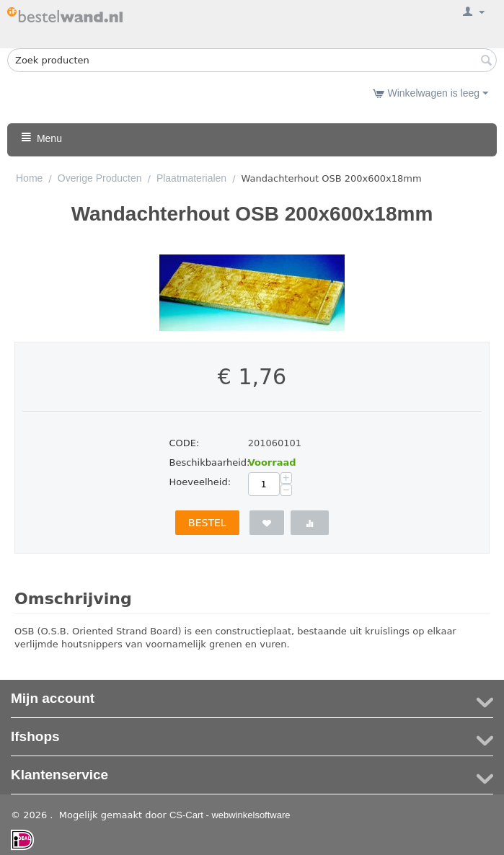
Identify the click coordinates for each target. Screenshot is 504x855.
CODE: (185, 443)
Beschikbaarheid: (204, 462)
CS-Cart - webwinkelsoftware (230, 815)
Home (29, 178)
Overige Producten (100, 178)
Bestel (207, 523)
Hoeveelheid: (200, 482)
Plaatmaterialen (191, 178)
